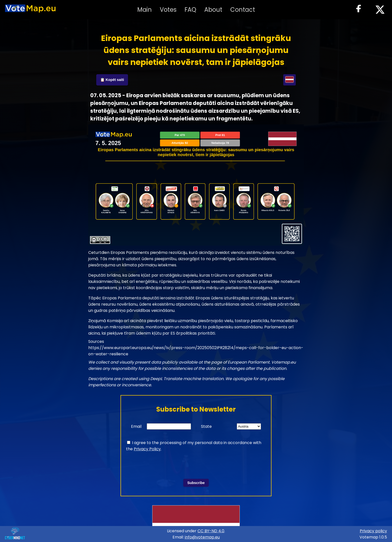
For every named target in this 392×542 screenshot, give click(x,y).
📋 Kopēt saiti (112, 80)
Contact (243, 10)
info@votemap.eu (202, 537)
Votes (168, 10)
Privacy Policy (147, 449)
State (206, 426)
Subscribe (196, 483)
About (213, 10)
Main (144, 10)
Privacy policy (373, 531)
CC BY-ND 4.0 (211, 531)
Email (136, 426)
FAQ (190, 10)
